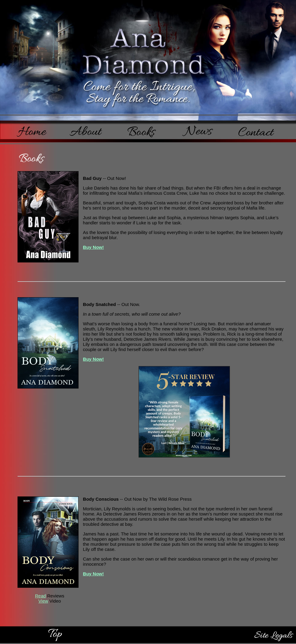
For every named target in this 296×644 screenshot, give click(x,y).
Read (40, 596)
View (43, 601)
